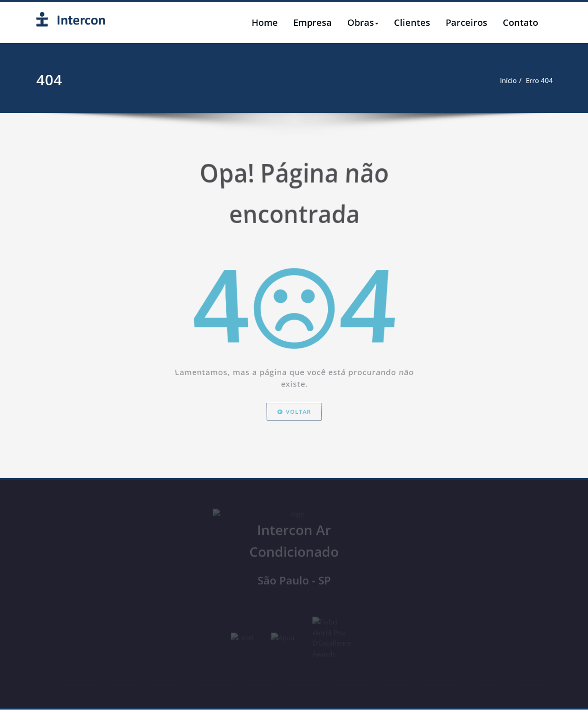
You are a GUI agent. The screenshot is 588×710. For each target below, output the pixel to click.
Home (265, 22)
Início (540, 80)
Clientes (412, 22)
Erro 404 (571, 80)
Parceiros (467, 22)
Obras (363, 22)
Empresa (313, 22)
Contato (520, 22)
